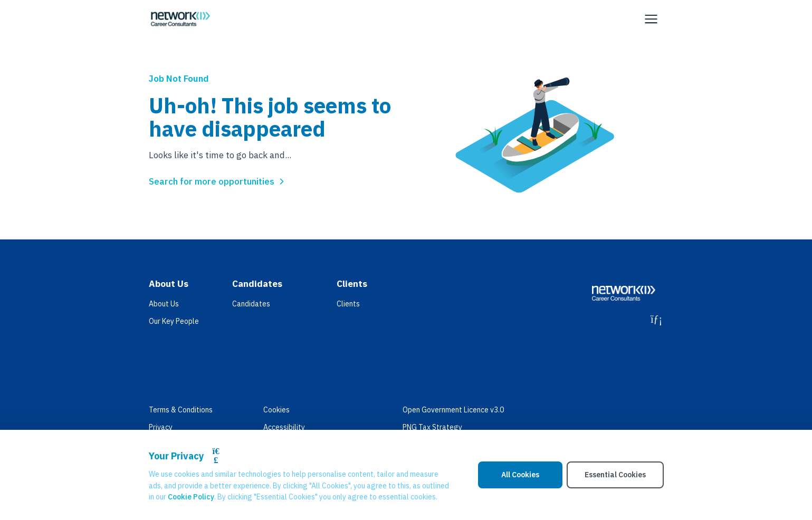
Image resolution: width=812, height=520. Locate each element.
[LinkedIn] (657, 319)
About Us (164, 304)
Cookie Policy (191, 497)
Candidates (251, 304)
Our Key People (174, 321)
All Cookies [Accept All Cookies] (520, 475)
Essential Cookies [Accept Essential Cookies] (615, 475)
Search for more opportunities (218, 181)
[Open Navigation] (651, 19)
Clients (348, 304)
